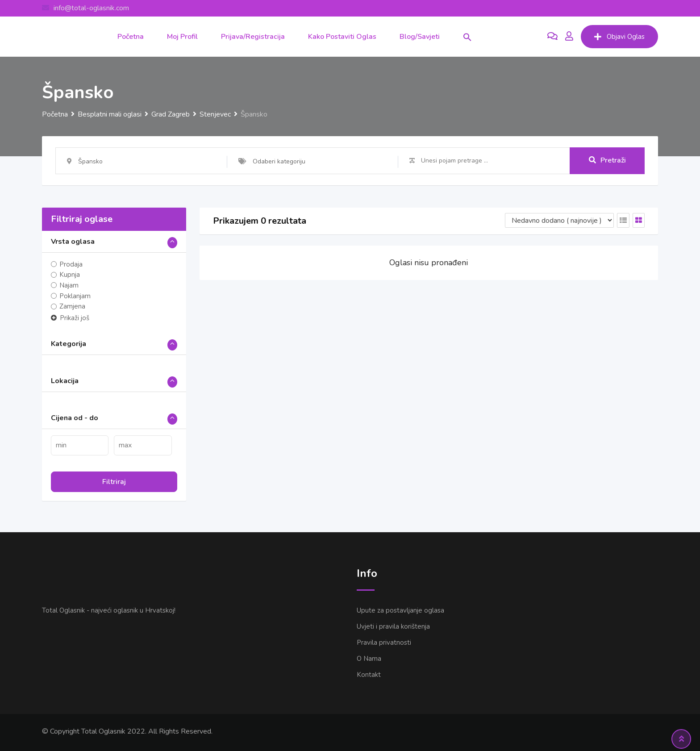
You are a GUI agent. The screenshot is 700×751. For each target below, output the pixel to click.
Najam (69, 285)
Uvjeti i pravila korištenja (393, 626)
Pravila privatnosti (384, 643)
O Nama (369, 659)
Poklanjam (75, 296)
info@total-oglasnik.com (91, 8)
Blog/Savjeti (420, 37)
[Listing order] (559, 220)
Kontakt (369, 675)
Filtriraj (114, 482)
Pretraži (607, 160)
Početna (131, 37)
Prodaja (71, 264)
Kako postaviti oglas (342, 37)
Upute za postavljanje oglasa (400, 610)
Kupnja (70, 275)
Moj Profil (182, 37)
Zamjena (72, 306)
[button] (467, 37)
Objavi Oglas (619, 37)
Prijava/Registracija (253, 37)
